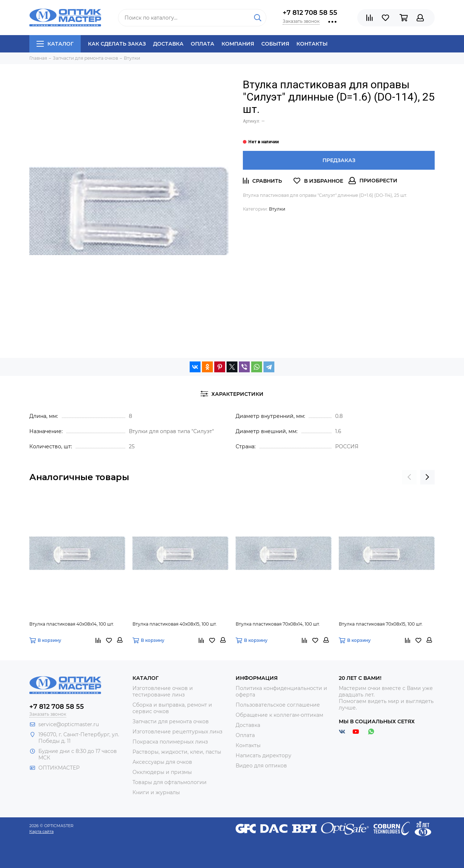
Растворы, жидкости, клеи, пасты (177, 752)
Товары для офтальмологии (170, 782)
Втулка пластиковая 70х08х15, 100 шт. (381, 624)
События (275, 44)
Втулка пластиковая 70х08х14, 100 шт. (278, 624)
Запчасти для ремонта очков (171, 721)
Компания (238, 44)
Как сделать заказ (117, 44)
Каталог (55, 44)
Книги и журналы (156, 792)
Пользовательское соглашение (278, 705)
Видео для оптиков (261, 766)
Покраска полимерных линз (170, 742)
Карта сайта (41, 831)
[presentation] (409, 477)
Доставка (168, 44)
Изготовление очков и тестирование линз (163, 691)
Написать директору (263, 755)
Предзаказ (339, 160)
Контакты (312, 44)
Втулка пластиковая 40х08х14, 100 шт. (72, 624)
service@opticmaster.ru (69, 724)
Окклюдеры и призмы (162, 772)
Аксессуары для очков (162, 762)
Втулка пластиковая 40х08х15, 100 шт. (175, 624)
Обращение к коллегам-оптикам (279, 715)
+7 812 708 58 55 (310, 13)
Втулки (277, 209)
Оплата (203, 44)
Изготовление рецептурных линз (177, 732)
